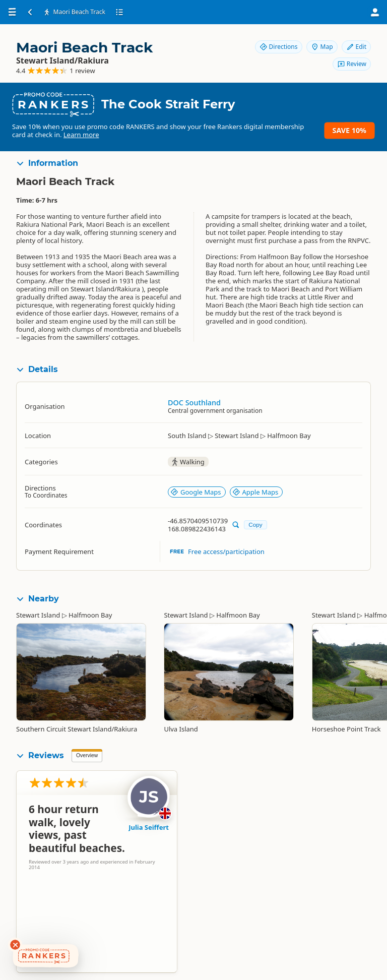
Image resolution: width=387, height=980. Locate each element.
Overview (87, 755)
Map (322, 47)
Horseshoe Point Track (346, 729)
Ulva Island (181, 729)
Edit (356, 47)
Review (352, 64)
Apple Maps (255, 492)
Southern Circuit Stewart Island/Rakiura (77, 729)
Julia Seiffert (149, 827)
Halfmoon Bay (90, 615)
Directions (279, 47)
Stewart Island (38, 615)
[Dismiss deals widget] (15, 945)
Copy (255, 525)
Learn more (81, 135)
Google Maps (196, 492)
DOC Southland (194, 403)
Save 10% (349, 130)
